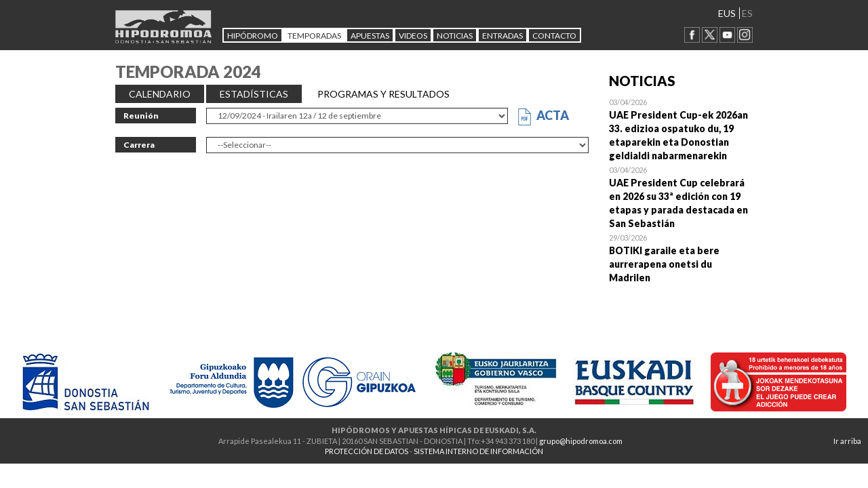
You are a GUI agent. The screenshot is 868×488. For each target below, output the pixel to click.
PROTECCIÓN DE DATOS (367, 451)
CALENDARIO (160, 94)
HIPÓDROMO (253, 36)
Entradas (502, 36)
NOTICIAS (455, 36)
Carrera (139, 145)
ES (747, 13)
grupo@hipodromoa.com (581, 441)
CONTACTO (554, 36)
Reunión (141, 116)
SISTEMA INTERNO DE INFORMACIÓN (478, 451)
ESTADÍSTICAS (254, 94)
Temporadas (314, 36)
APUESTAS (370, 36)
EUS (727, 13)
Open (681, 129)
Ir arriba (847, 441)
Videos (413, 36)
